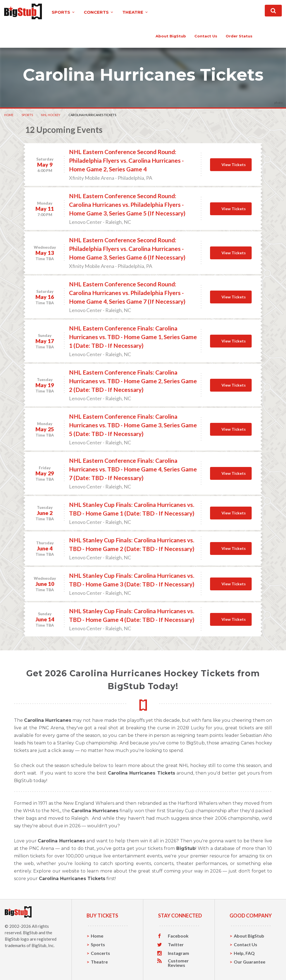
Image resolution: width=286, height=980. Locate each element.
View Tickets (234, 165)
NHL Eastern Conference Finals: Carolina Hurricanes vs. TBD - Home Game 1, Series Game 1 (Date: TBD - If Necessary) (133, 337)
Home (9, 115)
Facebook (178, 936)
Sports (27, 115)
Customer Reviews (178, 963)
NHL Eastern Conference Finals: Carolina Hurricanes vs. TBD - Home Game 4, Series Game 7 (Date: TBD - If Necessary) (133, 469)
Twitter (176, 945)
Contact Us (246, 944)
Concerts (100, 953)
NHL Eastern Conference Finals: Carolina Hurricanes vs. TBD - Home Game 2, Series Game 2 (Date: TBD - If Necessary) (133, 381)
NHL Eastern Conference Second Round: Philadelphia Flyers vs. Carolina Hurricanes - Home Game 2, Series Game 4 (126, 160)
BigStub (30, 933)
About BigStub (171, 36)
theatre (135, 12)
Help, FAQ (244, 953)
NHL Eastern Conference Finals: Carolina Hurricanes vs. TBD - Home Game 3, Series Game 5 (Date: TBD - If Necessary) (133, 425)
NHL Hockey (51, 115)
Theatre (99, 962)
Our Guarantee (250, 962)
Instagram (178, 953)
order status (239, 36)
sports (64, 12)
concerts (99, 12)
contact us (206, 36)
